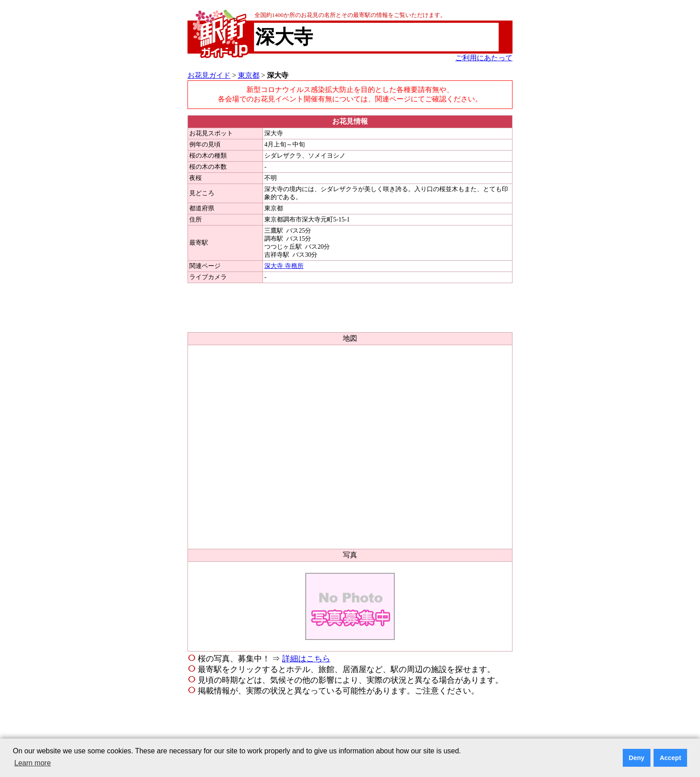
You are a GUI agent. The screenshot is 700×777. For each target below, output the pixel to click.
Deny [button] (636, 758)
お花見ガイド (209, 75)
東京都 (249, 75)
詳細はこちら (306, 659)
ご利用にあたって (484, 58)
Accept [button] (671, 758)
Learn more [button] (33, 763)
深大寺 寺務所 (284, 266)
